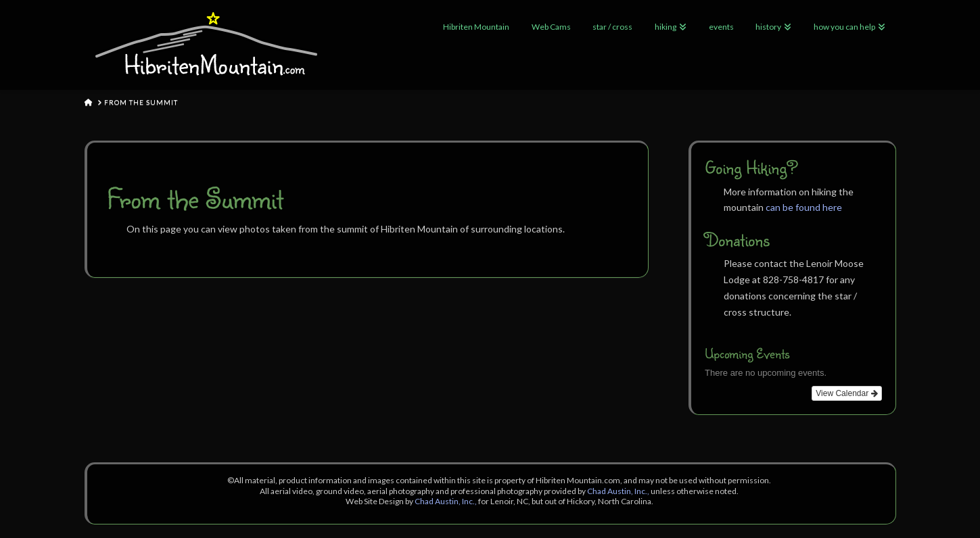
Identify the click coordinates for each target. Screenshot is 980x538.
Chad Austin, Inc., (618, 491)
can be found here (804, 207)
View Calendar (846, 393)
